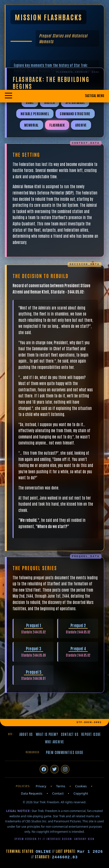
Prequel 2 (78, 625)
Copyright (81, 793)
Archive (81, 125)
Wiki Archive (55, 742)
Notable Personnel (35, 114)
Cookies (81, 786)
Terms (61, 786)
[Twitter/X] (54, 769)
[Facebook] (44, 769)
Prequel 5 (34, 672)
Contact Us (70, 734)
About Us (26, 734)
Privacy (41, 786)
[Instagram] (65, 769)
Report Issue (91, 734)
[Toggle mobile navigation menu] (54, 96)
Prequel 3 (34, 648)
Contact (58, 793)
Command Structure (75, 114)
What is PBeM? (47, 734)
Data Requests (32, 793)
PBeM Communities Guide (65, 752)
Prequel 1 (34, 625)
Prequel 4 (78, 648)
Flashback (57, 125)
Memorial (31, 125)
